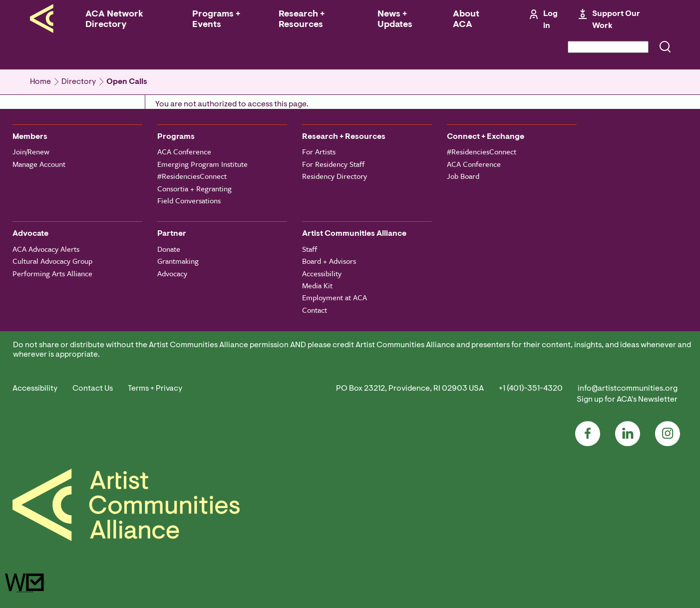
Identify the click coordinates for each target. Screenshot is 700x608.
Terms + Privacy (155, 389)
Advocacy (172, 273)
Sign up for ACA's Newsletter (627, 400)
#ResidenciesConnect (192, 176)
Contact (315, 310)
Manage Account (39, 164)
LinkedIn (628, 434)
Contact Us (93, 389)
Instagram (668, 434)
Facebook (588, 434)
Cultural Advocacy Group (52, 261)
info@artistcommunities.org (628, 389)
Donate (169, 249)
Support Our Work (616, 20)
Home (40, 82)
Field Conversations (189, 200)
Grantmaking (178, 261)
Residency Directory (335, 176)
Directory (79, 82)
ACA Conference (184, 151)
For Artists (319, 151)
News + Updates (395, 20)
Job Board (463, 176)
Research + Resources (302, 20)
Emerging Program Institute (202, 164)
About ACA (466, 20)
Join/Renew (31, 151)
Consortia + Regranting (194, 188)
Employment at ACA (335, 297)
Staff (310, 249)
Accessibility (322, 273)
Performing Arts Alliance (52, 273)
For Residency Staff (333, 164)
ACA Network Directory (114, 20)
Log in (550, 20)
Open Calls (127, 82)
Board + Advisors (329, 261)
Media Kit (317, 285)
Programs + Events (216, 20)
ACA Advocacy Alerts (46, 249)
